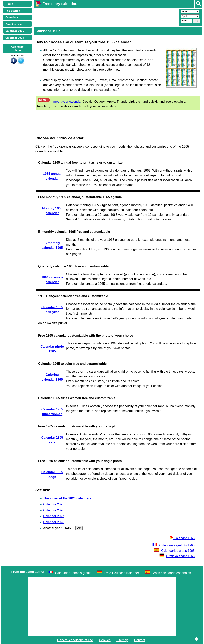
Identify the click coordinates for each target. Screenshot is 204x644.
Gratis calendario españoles (171, 573)
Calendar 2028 (54, 522)
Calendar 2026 (54, 510)
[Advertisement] (106, 17)
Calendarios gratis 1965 (175, 551)
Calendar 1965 (182, 538)
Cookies (105, 640)
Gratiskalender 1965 (177, 556)
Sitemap (122, 640)
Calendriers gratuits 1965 (174, 545)
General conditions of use (75, 640)
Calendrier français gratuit (73, 573)
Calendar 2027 (54, 516)
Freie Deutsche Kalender (121, 573)
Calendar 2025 (54, 504)
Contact (139, 640)
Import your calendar (67, 102)
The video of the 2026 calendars (67, 498)
